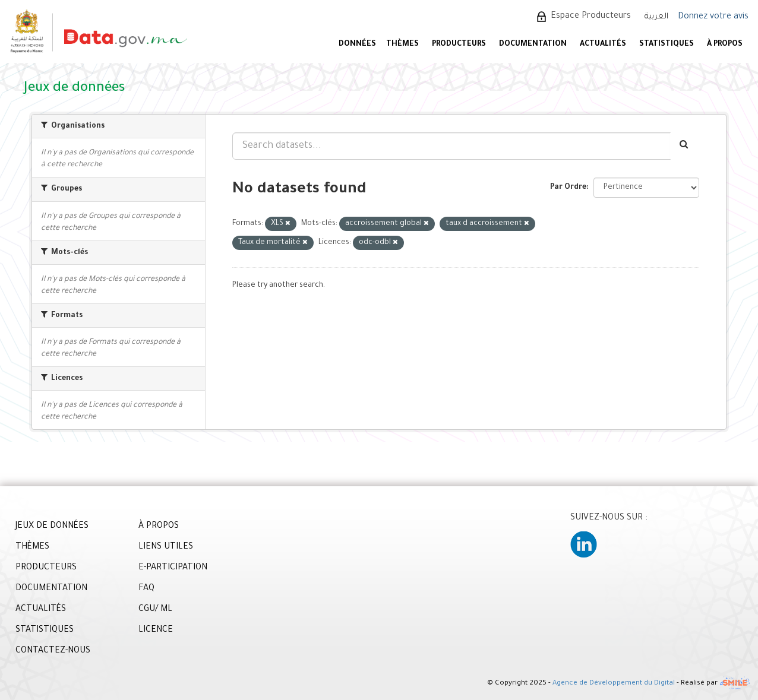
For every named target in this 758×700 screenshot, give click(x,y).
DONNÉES (357, 45)
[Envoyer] (685, 146)
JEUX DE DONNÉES (52, 527)
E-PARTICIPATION (173, 568)
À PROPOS (725, 45)
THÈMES (32, 547)
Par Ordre (568, 188)
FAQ (146, 589)
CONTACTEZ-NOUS (53, 651)
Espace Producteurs (591, 17)
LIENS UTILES (166, 547)
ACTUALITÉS (603, 45)
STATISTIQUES (667, 45)
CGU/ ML (155, 610)
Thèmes (402, 45)
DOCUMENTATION (533, 45)
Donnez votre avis (713, 17)
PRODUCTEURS (459, 45)
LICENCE (156, 631)
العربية (656, 17)
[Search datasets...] (451, 146)
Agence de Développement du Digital (614, 684)
